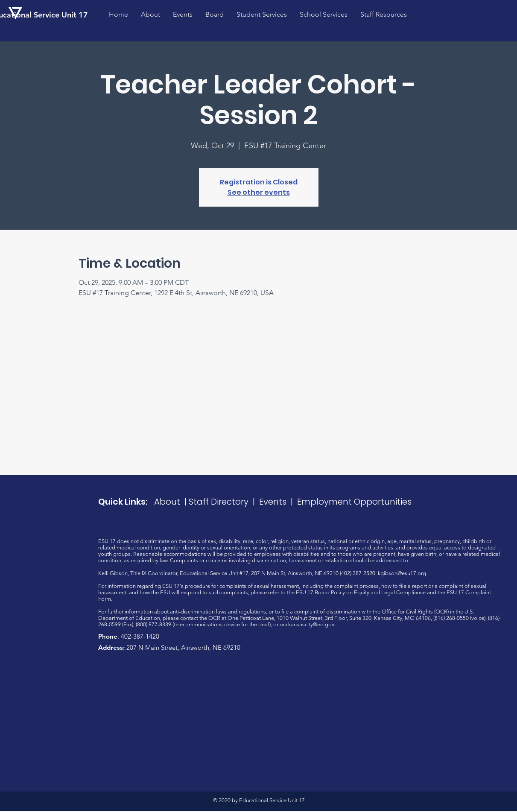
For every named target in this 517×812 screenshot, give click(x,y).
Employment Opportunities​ (354, 502)
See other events (259, 192)
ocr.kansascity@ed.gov (307, 624)
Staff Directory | (224, 502)
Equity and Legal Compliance (390, 592)
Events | (278, 502)
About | (171, 502)
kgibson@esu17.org (402, 573)
